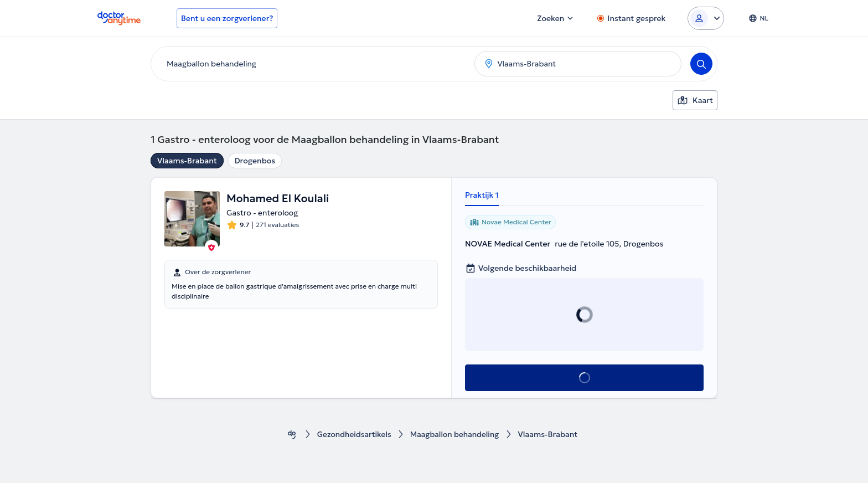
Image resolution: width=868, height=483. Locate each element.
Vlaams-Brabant (187, 161)
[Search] (701, 64)
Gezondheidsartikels (353, 435)
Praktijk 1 (482, 195)
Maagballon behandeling (455, 435)
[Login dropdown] (706, 18)
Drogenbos (255, 161)
